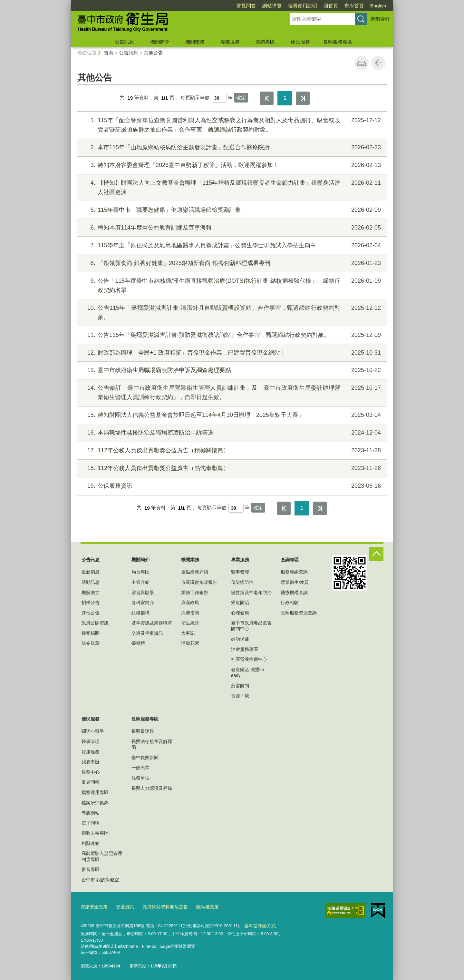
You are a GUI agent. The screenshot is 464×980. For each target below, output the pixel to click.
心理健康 (240, 613)
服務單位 (140, 778)
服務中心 (91, 772)
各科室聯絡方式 (259, 924)
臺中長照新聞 (145, 758)
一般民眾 (140, 768)
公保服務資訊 (231, 486)
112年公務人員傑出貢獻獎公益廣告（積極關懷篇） (231, 451)
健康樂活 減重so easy (248, 672)
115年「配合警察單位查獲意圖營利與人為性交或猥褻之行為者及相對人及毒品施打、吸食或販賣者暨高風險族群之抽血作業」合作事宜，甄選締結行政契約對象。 (231, 124)
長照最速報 (143, 731)
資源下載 (240, 696)
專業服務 (230, 42)
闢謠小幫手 (93, 731)
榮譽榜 (138, 643)
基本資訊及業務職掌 (152, 623)
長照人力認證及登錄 (152, 788)
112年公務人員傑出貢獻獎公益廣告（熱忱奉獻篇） (231, 468)
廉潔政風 (190, 603)
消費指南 (190, 613)
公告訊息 (124, 42)
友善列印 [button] (362, 63)
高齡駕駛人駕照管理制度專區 (102, 856)
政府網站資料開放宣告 (160, 906)
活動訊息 (91, 582)
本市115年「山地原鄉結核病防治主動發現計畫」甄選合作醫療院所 (231, 147)
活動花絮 (190, 643)
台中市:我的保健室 (100, 880)
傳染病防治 (242, 582)
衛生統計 (190, 623)
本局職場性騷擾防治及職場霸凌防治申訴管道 (231, 433)
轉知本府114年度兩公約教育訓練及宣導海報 (231, 228)
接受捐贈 (91, 633)
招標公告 (91, 603)
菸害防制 (240, 686)
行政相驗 (290, 603)
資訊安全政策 (93, 906)
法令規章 (91, 643)
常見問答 (246, 6)
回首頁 (331, 6)
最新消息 (91, 572)
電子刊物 (91, 823)
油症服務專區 (245, 649)
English (378, 6)
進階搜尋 (380, 19)
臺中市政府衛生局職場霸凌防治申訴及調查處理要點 (231, 370)
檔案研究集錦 (95, 803)
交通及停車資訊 (147, 633)
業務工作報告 (195, 593)
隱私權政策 (200, 906)
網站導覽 (272, 6)
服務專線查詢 (294, 572)
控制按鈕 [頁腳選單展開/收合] (376, 554)
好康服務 (91, 752)
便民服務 (300, 42)
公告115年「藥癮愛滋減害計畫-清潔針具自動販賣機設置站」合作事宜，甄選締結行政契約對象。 (231, 312)
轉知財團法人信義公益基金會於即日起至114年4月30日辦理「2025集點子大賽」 (231, 415)
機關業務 (195, 42)
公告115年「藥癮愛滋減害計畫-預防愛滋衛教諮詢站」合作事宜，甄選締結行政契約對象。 (231, 335)
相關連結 (91, 843)
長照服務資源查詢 (299, 613)
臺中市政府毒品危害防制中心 (251, 626)
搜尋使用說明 (303, 6)
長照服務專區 (338, 42)
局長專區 (140, 572)
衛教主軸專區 (95, 833)
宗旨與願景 (143, 593)
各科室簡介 (143, 603)
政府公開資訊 (95, 623)
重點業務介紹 (195, 572)
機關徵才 (91, 593)
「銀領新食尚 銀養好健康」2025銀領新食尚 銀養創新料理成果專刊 (231, 263)
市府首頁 (354, 6)
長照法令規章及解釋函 (152, 744)
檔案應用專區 (95, 792)
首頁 (109, 53)
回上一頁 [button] (378, 63)
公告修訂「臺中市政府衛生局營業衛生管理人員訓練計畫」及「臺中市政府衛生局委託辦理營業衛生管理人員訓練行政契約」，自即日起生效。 (231, 392)
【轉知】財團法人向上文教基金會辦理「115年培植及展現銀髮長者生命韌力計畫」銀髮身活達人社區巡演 (231, 187)
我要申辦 (91, 762)
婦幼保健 (240, 639)
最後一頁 (303, 98)
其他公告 (153, 53)
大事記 (188, 633)
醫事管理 (240, 572)
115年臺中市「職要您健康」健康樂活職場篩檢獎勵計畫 (231, 210)
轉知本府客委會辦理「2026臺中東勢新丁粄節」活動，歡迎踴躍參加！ (231, 165)
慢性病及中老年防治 (251, 593)
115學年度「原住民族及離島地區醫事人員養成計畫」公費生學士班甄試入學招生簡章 (231, 245)
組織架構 (140, 613)
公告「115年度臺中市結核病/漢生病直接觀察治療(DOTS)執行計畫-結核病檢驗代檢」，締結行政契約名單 (231, 285)
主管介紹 (140, 582)
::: (68, 3)
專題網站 (91, 813)
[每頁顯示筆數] (219, 98)
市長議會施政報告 (199, 582)
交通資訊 (122, 906)
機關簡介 (160, 42)
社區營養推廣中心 (249, 659)
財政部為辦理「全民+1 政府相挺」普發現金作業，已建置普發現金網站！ (231, 353)
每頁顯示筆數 (195, 98)
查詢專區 (265, 42)
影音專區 (91, 869)
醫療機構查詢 (294, 593)
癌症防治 (240, 603)
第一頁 (267, 98)
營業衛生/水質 (295, 582)
